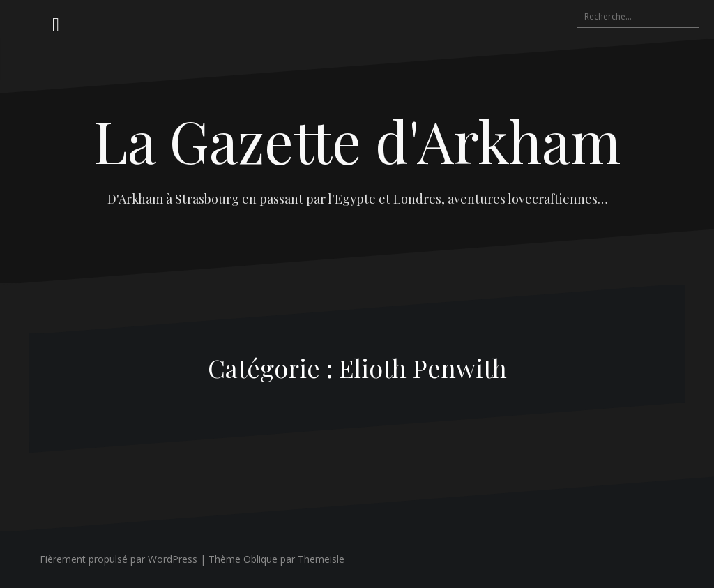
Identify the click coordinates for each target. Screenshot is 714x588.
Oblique (260, 559)
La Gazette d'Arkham (357, 140)
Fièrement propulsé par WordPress (119, 559)
